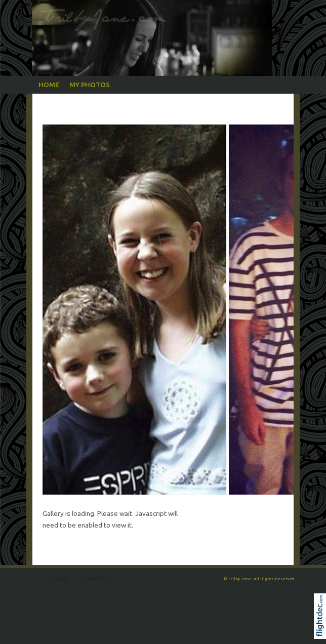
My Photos (90, 85)
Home (49, 85)
